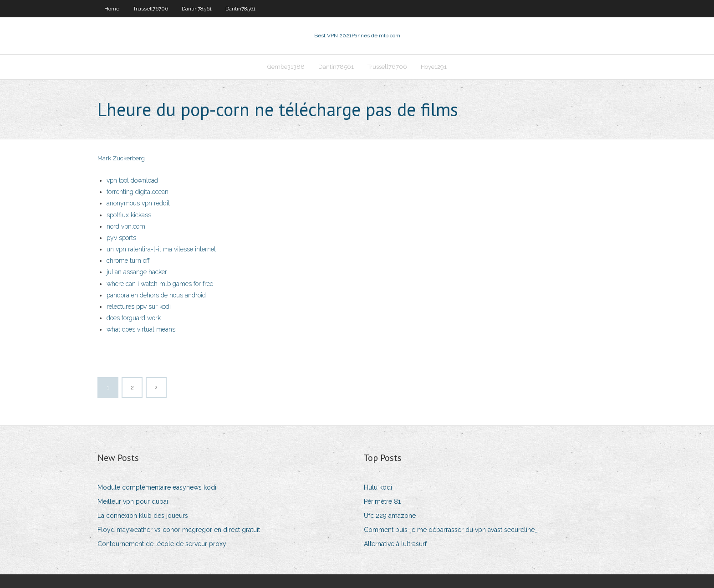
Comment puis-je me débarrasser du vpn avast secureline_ (451, 530)
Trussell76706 (150, 9)
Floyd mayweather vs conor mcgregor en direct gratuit (179, 530)
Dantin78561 (197, 9)
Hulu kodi (378, 487)
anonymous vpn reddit (138, 203)
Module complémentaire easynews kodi (157, 487)
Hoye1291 (434, 67)
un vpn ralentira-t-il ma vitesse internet (161, 249)
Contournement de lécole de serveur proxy (162, 544)
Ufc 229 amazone (390, 516)
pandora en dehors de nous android (156, 295)
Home (112, 9)
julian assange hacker (137, 272)
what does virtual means (141, 329)
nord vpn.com (126, 226)
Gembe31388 (286, 67)
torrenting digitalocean (138, 192)
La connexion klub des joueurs (143, 516)
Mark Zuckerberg (121, 158)
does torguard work (134, 318)
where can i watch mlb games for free (160, 284)
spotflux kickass (129, 215)
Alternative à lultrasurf (395, 544)
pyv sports (121, 238)
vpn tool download (132, 180)
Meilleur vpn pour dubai (133, 501)
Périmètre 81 (382, 501)
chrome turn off (128, 261)
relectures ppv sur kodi (139, 307)
